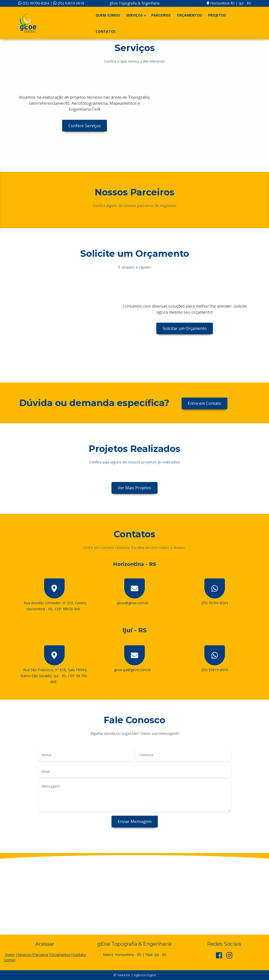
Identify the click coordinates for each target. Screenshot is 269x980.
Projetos (217, 15)
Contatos (106, 31)
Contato (79, 955)
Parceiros (161, 15)
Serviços (136, 15)
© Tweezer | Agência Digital (135, 975)
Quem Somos (108, 15)
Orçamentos (189, 15)
